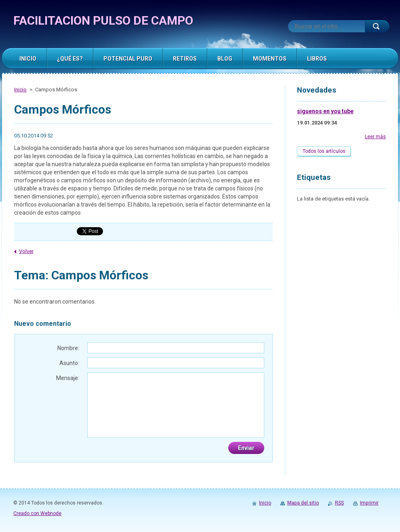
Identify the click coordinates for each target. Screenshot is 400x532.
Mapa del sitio (303, 503)
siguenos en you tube (325, 111)
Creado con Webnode (37, 513)
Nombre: (68, 348)
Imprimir (369, 503)
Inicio (20, 90)
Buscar (377, 26)
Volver (26, 251)
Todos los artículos (324, 151)
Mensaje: (68, 378)
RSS (339, 503)
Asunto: (69, 363)
